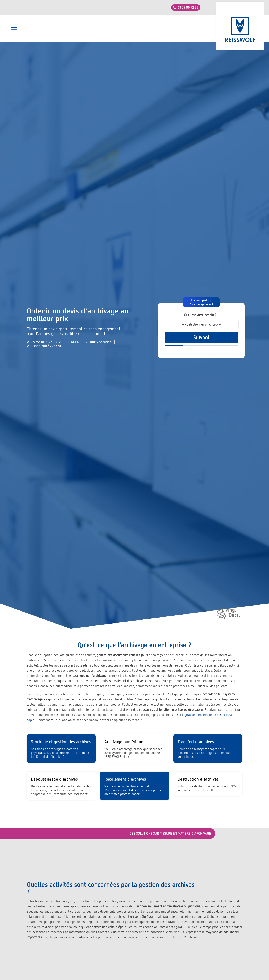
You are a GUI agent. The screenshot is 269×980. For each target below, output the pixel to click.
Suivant (201, 338)
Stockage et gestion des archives (61, 742)
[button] (14, 28)
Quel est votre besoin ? (201, 315)
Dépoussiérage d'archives (54, 779)
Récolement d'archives (125, 779)
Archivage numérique (124, 742)
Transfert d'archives (196, 742)
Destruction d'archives (198, 779)
